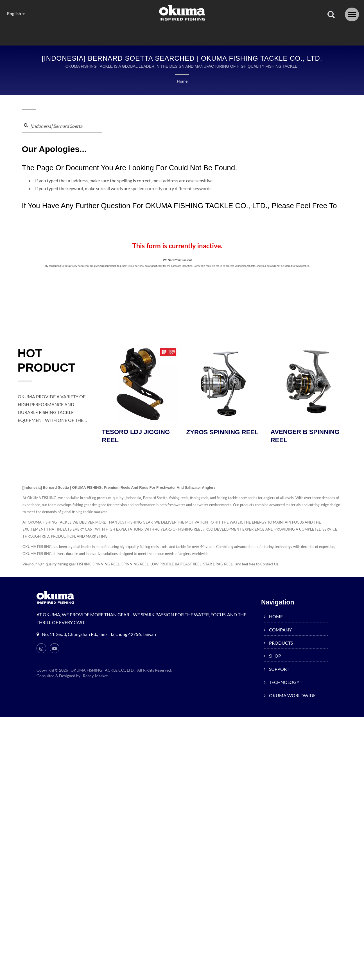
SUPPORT (199, 34)
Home (182, 81)
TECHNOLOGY (246, 34)
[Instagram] (41, 649)
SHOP (160, 34)
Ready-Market (96, 677)
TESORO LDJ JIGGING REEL (137, 437)
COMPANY (76, 34)
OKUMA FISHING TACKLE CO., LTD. (103, 671)
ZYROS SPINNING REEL (224, 433)
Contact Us (279, 565)
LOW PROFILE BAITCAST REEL (181, 565)
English (17, 13)
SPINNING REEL (137, 565)
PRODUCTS (121, 34)
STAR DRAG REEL (226, 565)
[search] (331, 15)
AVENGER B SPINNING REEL (306, 437)
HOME (39, 34)
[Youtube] (55, 649)
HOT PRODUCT (49, 362)
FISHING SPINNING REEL (99, 565)
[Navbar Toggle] (352, 14)
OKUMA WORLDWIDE (307, 34)
